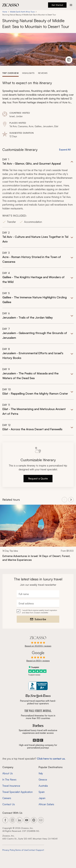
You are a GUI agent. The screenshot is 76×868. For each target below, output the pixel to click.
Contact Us (9, 804)
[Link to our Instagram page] (12, 820)
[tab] (10, 73)
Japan (42, 798)
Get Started (57, 5)
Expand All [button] (65, 150)
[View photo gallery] (69, 60)
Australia (43, 786)
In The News (9, 780)
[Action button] (71, 5)
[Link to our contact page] (41, 820)
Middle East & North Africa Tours (22, 12)
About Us (8, 773)
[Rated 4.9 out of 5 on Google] (38, 657)
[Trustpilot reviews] (38, 671)
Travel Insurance (11, 786)
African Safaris (46, 804)
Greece (43, 780)
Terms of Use (21, 850)
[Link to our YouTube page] (27, 820)
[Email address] (38, 604)
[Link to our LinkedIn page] (20, 820)
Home (5, 12)
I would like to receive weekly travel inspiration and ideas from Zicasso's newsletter (40, 611)
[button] (38, 193)
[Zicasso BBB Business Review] (38, 686)
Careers (7, 798)
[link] (38, 535)
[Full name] (38, 594)
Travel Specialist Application (18, 792)
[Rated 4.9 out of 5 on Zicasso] (38, 642)
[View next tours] (71, 500)
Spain (42, 792)
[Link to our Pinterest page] (34, 820)
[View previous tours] (64, 500)
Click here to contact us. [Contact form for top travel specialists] (51, 759)
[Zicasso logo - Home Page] (11, 5)
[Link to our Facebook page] (5, 820)
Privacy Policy (9, 850)
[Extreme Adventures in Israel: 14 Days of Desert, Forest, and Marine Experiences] (38, 558)
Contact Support (36, 850)
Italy (41, 773)
